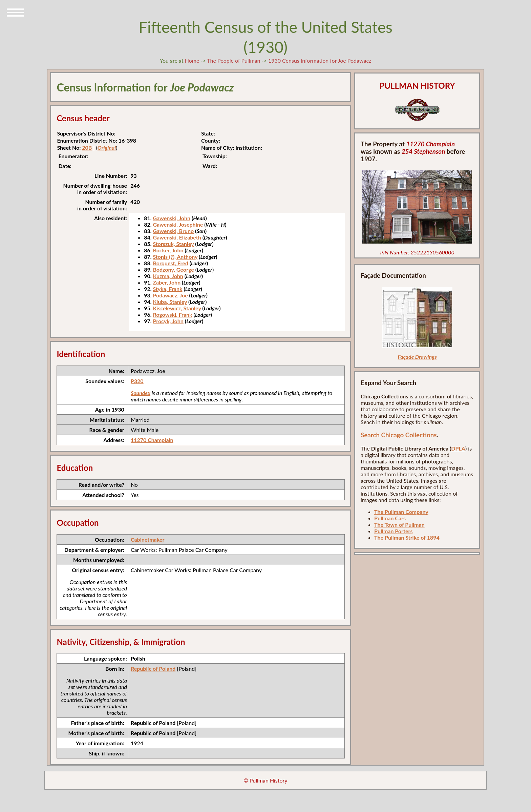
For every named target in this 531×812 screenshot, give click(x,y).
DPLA (458, 448)
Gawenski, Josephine (178, 224)
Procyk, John (168, 321)
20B (87, 148)
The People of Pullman (233, 60)
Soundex (141, 393)
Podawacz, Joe (170, 295)
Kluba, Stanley (170, 302)
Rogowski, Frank (172, 315)
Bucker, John (168, 250)
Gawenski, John (172, 218)
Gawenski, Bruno (173, 231)
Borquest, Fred (170, 263)
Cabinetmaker (147, 539)
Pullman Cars (390, 518)
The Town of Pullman (399, 525)
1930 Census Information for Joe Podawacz (320, 60)
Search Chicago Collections (399, 435)
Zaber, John (167, 282)
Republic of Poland (153, 669)
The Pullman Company (401, 512)
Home (192, 60)
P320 (137, 381)
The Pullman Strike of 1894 (407, 537)
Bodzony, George (173, 269)
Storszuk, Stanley (173, 244)
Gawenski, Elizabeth (177, 237)
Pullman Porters (393, 531)
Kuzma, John (168, 276)
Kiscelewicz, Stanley (177, 308)
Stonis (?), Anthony (175, 257)
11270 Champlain (152, 440)
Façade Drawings (417, 357)
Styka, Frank (167, 289)
